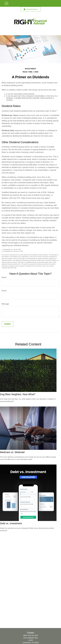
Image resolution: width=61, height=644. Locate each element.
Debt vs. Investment (11, 523)
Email (4, 291)
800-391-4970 (33, 635)
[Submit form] (7, 324)
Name (4, 277)
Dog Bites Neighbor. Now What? (18, 394)
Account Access (30, 9)
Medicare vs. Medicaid (12, 452)
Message (5, 304)
